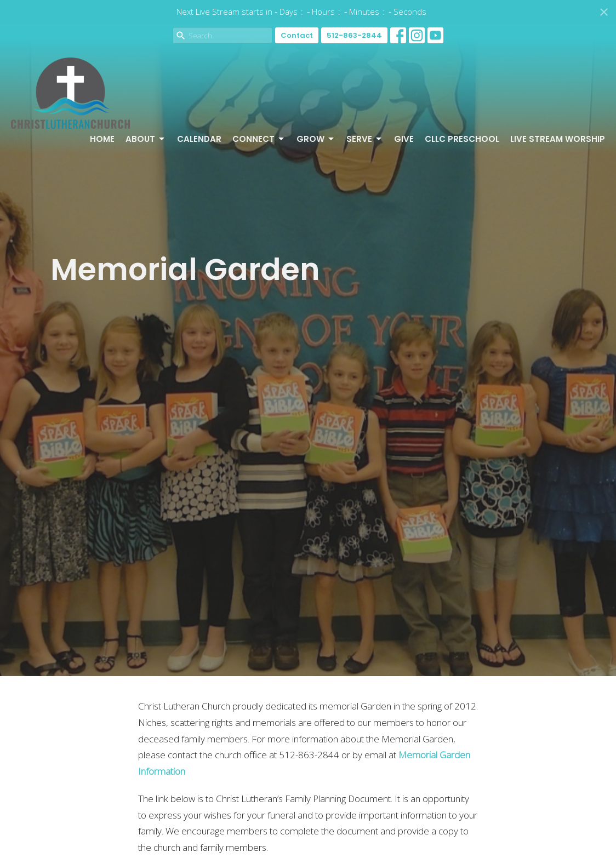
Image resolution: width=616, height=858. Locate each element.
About (146, 139)
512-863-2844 (354, 35)
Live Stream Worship (558, 139)
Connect (259, 139)
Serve (365, 139)
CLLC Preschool (462, 139)
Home (102, 139)
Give (404, 139)
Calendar (199, 139)
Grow (316, 139)
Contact (297, 35)
